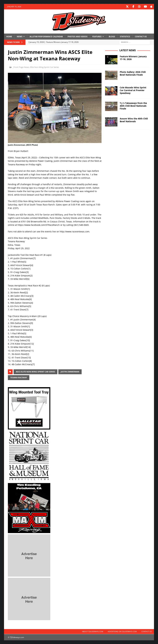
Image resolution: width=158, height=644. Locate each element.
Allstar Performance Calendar (46, 36)
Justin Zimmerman (70, 372)
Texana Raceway (19, 377)
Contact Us (141, 36)
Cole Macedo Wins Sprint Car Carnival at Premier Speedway (133, 90)
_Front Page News (21, 67)
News (20, 36)
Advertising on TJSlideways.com (122, 631)
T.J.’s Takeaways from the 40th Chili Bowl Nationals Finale (133, 106)
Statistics (125, 36)
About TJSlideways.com (93, 631)
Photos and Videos (78, 36)
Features (97, 36)
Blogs (112, 36)
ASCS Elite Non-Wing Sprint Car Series (35, 372)
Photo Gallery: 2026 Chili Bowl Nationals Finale (133, 73)
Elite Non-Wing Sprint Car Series (44, 67)
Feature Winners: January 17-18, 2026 (133, 58)
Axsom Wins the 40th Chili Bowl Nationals (134, 120)
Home (9, 36)
